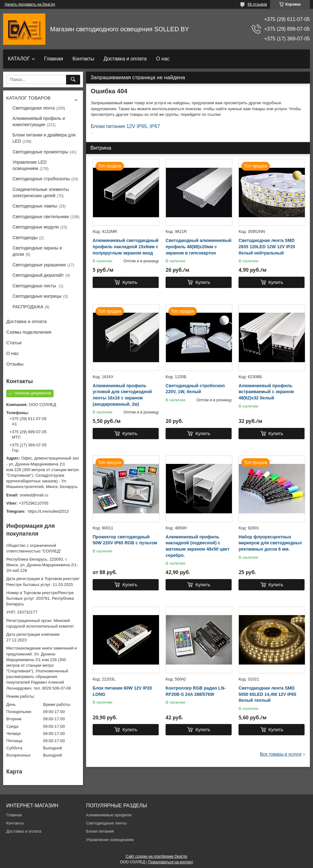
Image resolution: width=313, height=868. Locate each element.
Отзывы (15, 364)
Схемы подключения (29, 332)
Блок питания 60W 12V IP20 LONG (122, 691)
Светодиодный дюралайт (38, 275)
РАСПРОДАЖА (28, 307)
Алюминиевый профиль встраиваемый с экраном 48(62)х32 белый (266, 392)
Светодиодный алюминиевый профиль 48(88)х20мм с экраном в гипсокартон (198, 247)
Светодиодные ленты (106, 823)
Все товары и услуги (281, 754)
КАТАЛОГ (19, 59)
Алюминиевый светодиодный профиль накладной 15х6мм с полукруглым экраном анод (126, 247)
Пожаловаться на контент (171, 862)
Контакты (83, 59)
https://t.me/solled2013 (48, 511)
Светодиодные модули (36, 227)
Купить (130, 282)
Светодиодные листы (35, 286)
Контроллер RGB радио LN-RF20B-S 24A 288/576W (196, 691)
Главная (54, 59)
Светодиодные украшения (39, 265)
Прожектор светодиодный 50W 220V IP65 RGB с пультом (125, 540)
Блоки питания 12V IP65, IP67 (125, 126)
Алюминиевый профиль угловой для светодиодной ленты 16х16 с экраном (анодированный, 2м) (122, 395)
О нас (163, 59)
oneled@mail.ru (34, 495)
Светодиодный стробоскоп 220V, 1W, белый (195, 389)
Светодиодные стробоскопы (41, 179)
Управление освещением (110, 840)
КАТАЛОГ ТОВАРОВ (28, 98)
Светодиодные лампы (35, 206)
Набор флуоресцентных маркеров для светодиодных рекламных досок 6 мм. (270, 543)
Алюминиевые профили (109, 815)
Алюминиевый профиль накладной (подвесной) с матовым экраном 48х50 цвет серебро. (198, 546)
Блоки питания (100, 831)
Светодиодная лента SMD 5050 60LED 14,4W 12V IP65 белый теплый (267, 694)
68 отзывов (257, 4)
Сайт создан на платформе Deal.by (157, 856)
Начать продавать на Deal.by (30, 4)
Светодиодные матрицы (37, 296)
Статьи (14, 343)
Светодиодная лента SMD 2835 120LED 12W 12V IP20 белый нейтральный (267, 247)
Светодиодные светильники (41, 217)
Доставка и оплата (125, 59)
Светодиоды (25, 238)
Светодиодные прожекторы (40, 152)
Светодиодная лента (34, 108)
